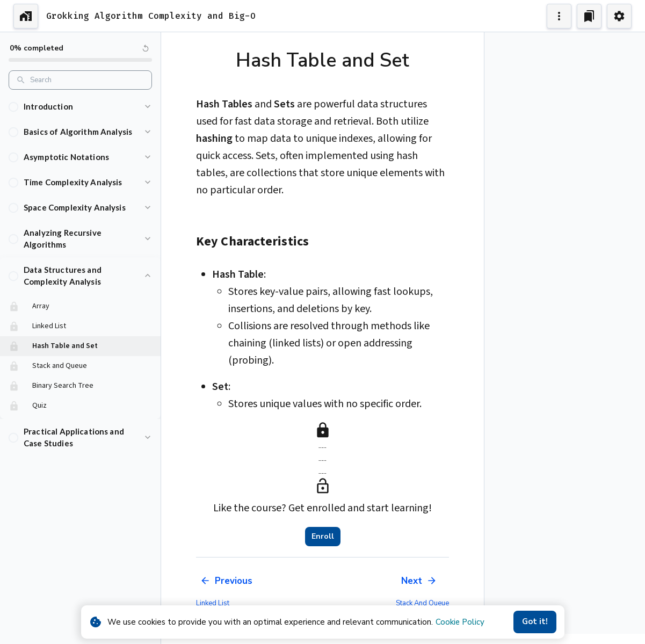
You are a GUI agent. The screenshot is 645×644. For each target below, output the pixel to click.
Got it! (535, 622)
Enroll (323, 537)
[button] (80, 107)
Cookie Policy (460, 622)
